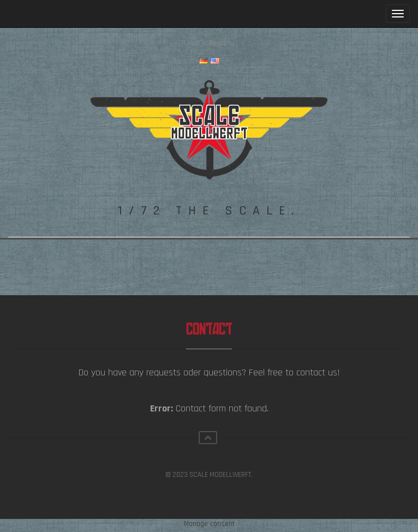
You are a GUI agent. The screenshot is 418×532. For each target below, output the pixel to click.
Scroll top (208, 438)
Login (192, 43)
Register (222, 43)
